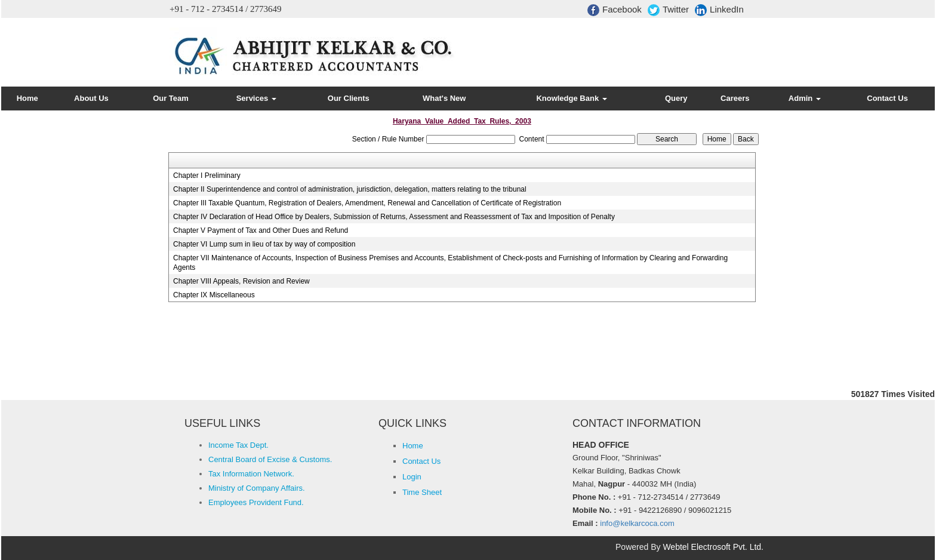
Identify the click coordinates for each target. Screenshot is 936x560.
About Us (91, 98)
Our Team (171, 98)
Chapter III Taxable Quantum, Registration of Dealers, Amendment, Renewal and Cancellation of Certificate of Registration (367, 203)
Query (676, 98)
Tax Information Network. (251, 474)
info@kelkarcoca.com (637, 523)
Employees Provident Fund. (256, 502)
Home (27, 98)
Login (412, 477)
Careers (735, 98)
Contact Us (887, 98)
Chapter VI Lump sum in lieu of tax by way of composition (264, 244)
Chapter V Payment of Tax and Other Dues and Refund (261, 230)
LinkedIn (719, 10)
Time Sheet (422, 492)
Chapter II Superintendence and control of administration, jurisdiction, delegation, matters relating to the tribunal (350, 189)
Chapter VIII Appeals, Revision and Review (241, 281)
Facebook (615, 10)
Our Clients (349, 98)
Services (256, 98)
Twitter (668, 10)
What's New (444, 98)
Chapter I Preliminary (207, 176)
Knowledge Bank (571, 98)
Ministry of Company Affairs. (257, 488)
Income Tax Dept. (238, 445)
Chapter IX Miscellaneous (214, 295)
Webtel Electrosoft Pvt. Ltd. (713, 547)
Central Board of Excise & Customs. (270, 459)
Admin (805, 98)
